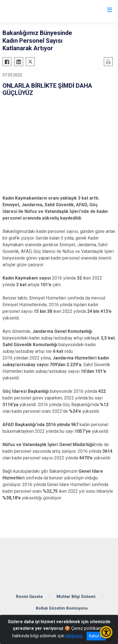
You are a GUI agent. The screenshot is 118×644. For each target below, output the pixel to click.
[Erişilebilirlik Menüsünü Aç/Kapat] (106, 632)
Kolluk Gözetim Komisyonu (62, 608)
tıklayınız (74, 636)
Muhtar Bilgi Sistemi (76, 597)
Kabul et (96, 636)
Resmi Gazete (29, 597)
